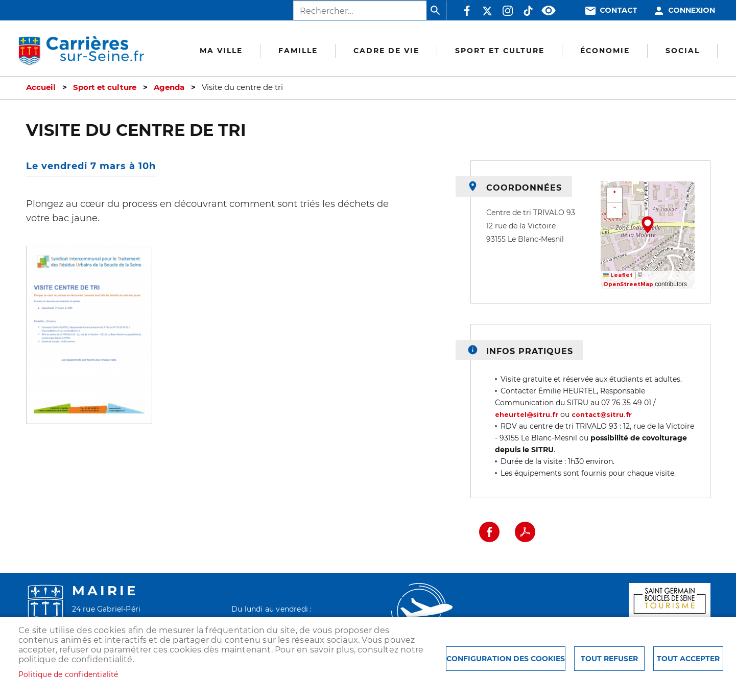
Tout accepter (688, 659)
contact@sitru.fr (602, 415)
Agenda (169, 87)
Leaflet (618, 275)
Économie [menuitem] (605, 51)
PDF (525, 532)
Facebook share (489, 532)
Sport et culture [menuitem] (500, 51)
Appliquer (436, 10)
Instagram (508, 11)
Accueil (41, 87)
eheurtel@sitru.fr (527, 415)
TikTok (528, 11)
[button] (89, 339)
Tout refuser (609, 659)
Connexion (692, 10)
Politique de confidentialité (68, 674)
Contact (619, 10)
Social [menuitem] (683, 51)
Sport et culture (105, 87)
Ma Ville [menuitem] (221, 51)
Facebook (467, 11)
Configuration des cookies (506, 659)
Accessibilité (549, 11)
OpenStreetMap (628, 284)
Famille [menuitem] (298, 51)
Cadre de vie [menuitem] (386, 51)
